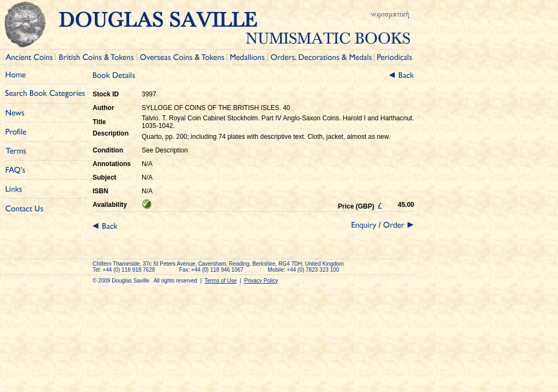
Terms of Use (220, 281)
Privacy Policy (261, 281)
